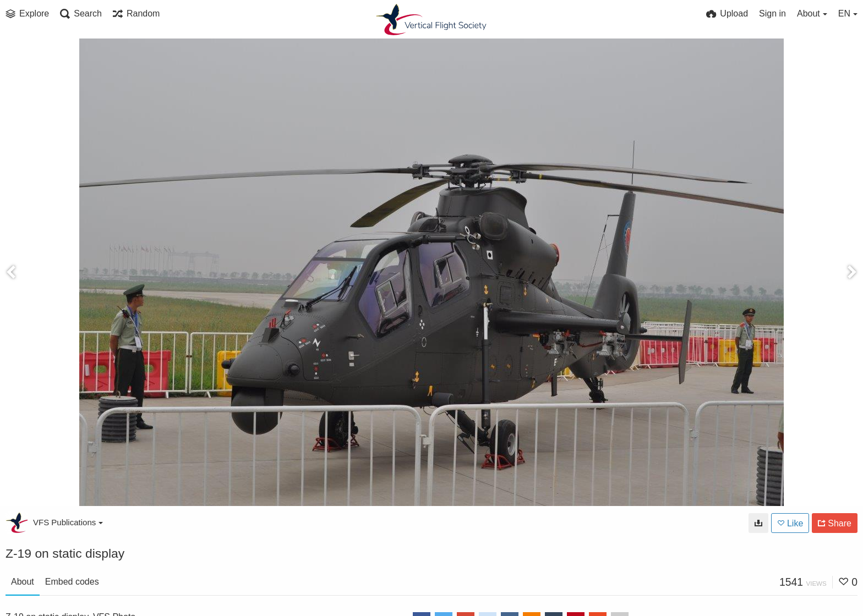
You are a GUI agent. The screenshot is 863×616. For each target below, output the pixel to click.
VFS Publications (68, 522)
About (23, 582)
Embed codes (72, 582)
